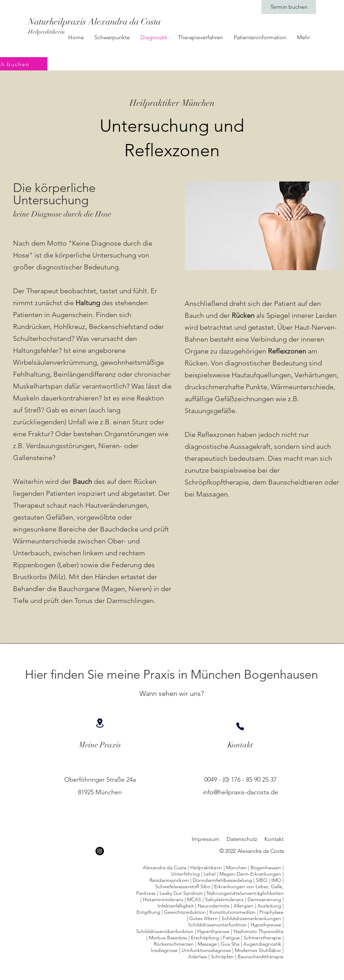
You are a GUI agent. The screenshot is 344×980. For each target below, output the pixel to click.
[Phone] (240, 726)
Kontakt (274, 839)
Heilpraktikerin (47, 32)
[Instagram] (100, 851)
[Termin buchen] (289, 7)
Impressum (206, 839)
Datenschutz (242, 839)
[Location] (100, 723)
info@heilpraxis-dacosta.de (240, 792)
